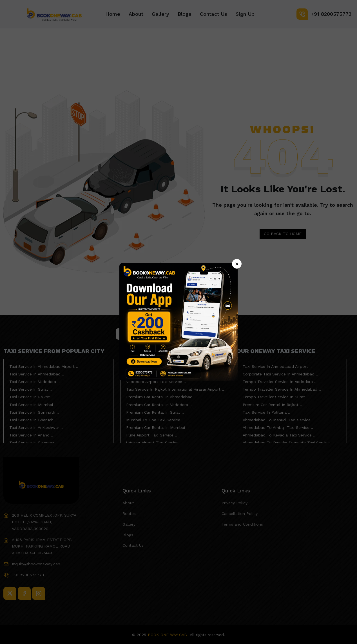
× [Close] (237, 264)
